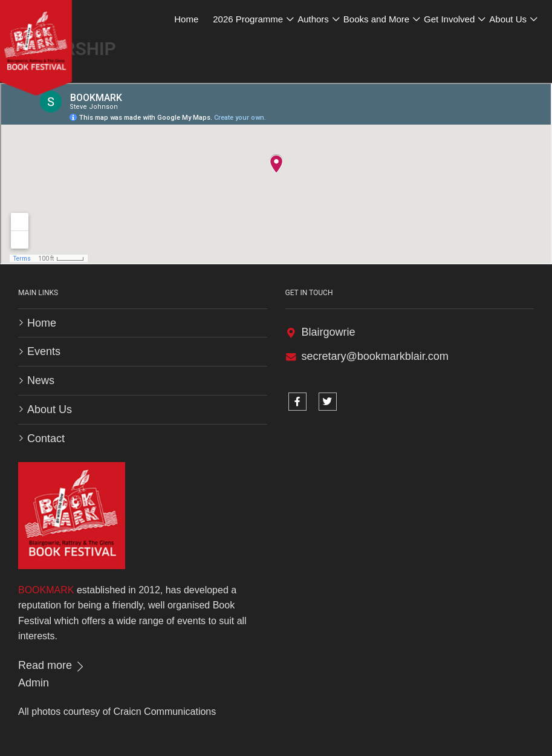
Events (44, 351)
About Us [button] (508, 19)
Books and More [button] (376, 19)
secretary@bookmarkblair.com (375, 356)
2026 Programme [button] (248, 19)
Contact (46, 438)
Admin (34, 683)
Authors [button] (313, 19)
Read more (52, 665)
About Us (50, 409)
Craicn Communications (164, 712)
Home (186, 19)
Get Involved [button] (449, 19)
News (41, 380)
